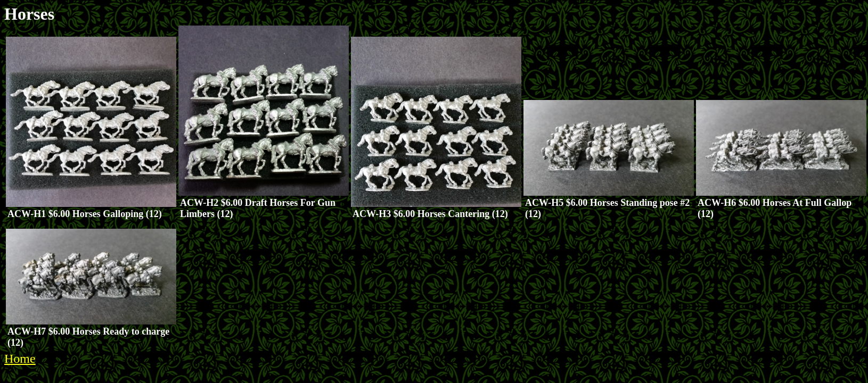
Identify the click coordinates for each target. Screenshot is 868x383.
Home (20, 359)
